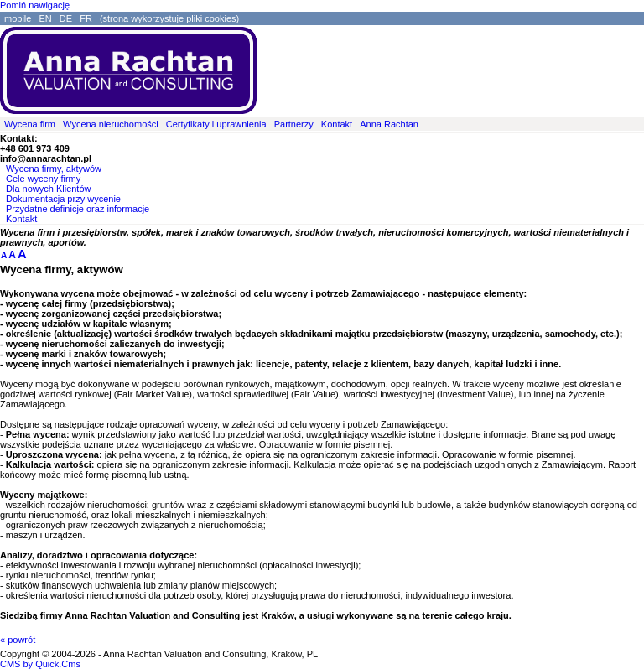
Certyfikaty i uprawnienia (216, 124)
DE (66, 18)
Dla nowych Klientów (49, 189)
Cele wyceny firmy (43, 179)
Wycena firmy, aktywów (54, 169)
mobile (18, 18)
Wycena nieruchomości (111, 124)
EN (45, 18)
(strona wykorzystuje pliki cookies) (169, 18)
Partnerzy (294, 124)
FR (86, 18)
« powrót (18, 640)
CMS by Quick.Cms (40, 664)
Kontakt (337, 124)
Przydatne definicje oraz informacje (78, 209)
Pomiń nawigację (35, 5)
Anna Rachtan (389, 124)
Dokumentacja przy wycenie (63, 199)
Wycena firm (30, 124)
